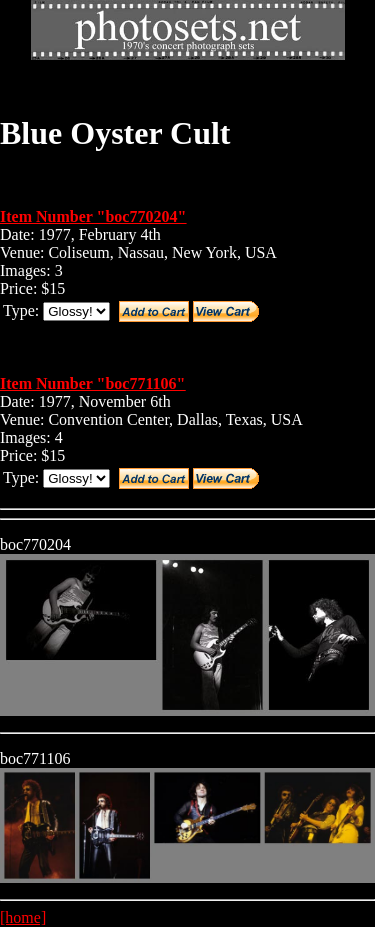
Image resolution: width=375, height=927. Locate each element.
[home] (23, 917)
